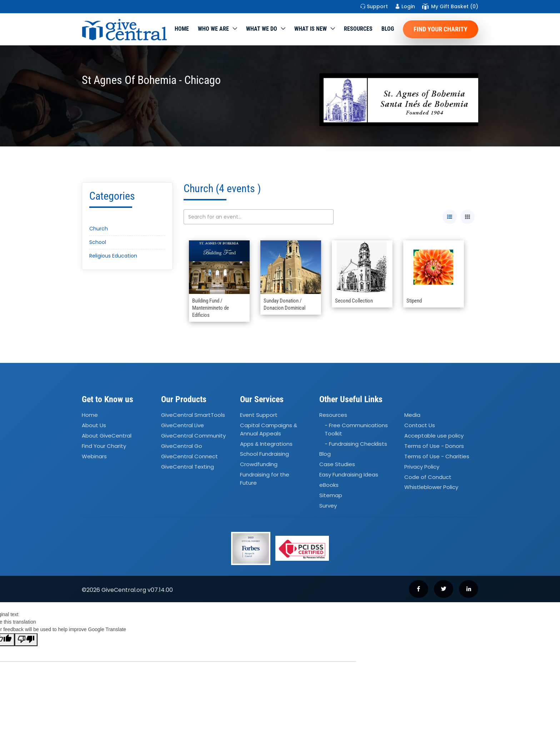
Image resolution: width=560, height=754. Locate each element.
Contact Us (420, 425)
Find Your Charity (441, 29)
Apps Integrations (266, 444)
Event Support (259, 415)
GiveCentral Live (182, 425)
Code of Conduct (428, 477)
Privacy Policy (422, 467)
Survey (328, 506)
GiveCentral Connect (189, 456)
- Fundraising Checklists (356, 444)
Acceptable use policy (434, 436)
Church (99, 229)
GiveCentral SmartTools (193, 415)
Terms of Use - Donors (434, 446)
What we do (262, 29)
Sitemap (331, 495)
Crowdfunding (259, 465)
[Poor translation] (26, 640)
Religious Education (113, 256)
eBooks (329, 485)
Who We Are (213, 29)
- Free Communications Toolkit (356, 429)
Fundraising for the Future (265, 479)
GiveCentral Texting (187, 467)
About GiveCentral (107, 436)
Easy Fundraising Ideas (349, 475)
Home (182, 29)
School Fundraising (264, 454)
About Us (94, 425)
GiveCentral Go (182, 446)
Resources (358, 29)
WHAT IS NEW (311, 29)
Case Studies (337, 465)
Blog (388, 29)
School (98, 242)
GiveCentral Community (193, 436)
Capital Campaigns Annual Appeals (269, 429)
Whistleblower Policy (431, 487)
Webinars (94, 456)
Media (412, 415)
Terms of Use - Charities (437, 456)
